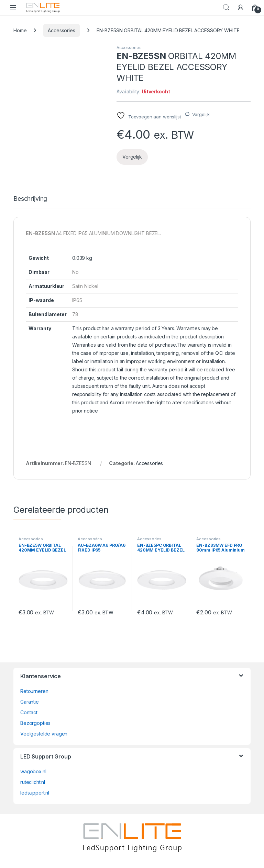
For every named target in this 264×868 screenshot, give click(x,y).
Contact (29, 712)
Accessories (61, 30)
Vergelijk (201, 114)
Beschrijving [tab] (30, 199)
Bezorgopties (35, 723)
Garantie (30, 702)
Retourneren (34, 691)
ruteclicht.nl (33, 782)
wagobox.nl (33, 771)
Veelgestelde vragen (44, 734)
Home (20, 30)
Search (226, 8)
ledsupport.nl (35, 793)
